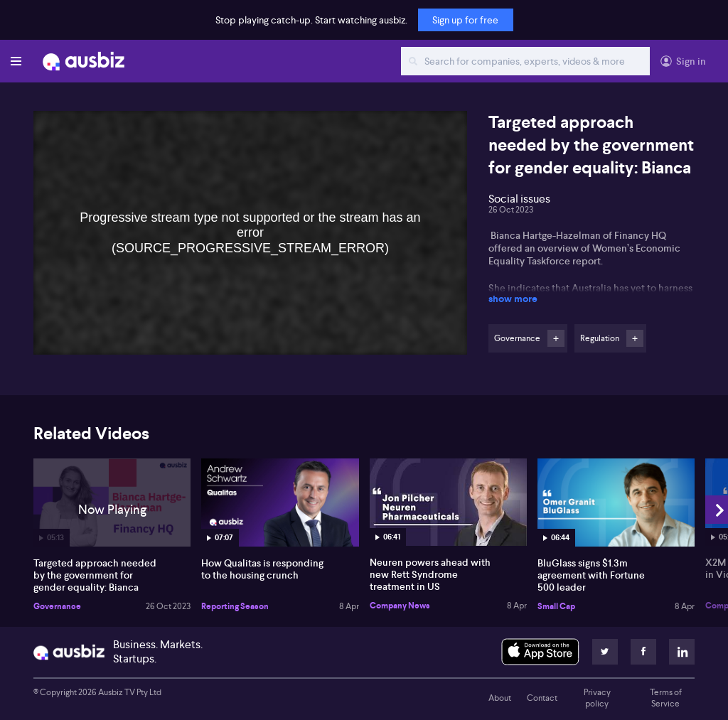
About (500, 698)
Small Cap (556, 606)
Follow (556, 338)
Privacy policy (597, 698)
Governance (57, 606)
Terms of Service (666, 698)
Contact (542, 698)
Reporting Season (235, 606)
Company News (400, 606)
